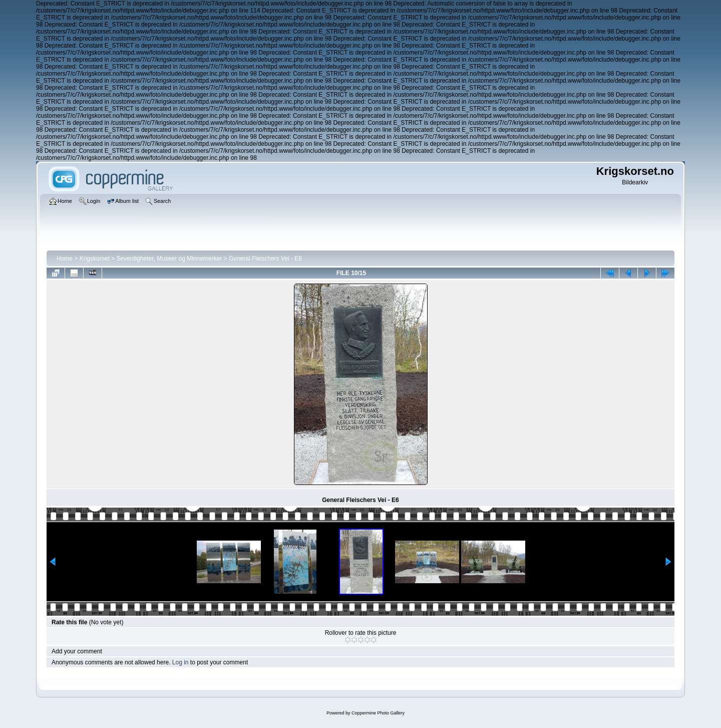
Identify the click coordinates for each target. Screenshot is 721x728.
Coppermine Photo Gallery (378, 713)
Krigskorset (95, 259)
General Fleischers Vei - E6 (265, 259)
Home (65, 259)
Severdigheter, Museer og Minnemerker (169, 259)
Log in (181, 662)
